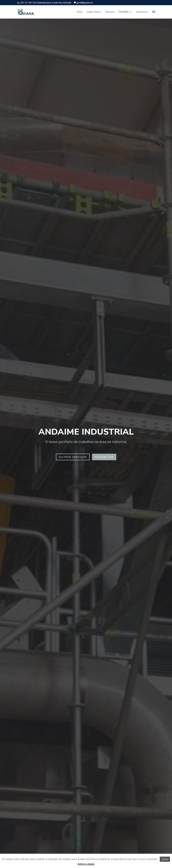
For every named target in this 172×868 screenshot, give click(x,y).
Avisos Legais (86, 864)
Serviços (110, 12)
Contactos (142, 12)
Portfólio (124, 12)
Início (80, 12)
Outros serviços (73, 457)
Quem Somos (94, 12)
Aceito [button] (165, 859)
